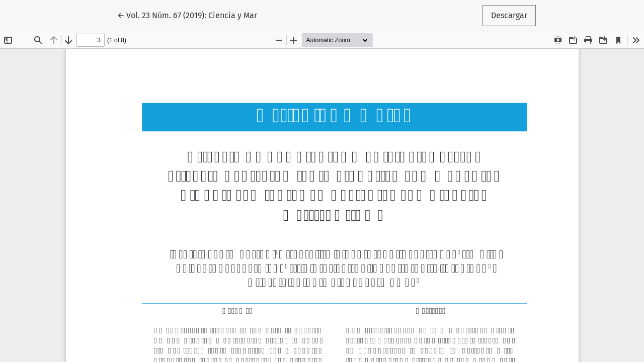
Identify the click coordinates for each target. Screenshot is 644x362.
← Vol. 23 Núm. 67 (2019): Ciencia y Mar (187, 15)
